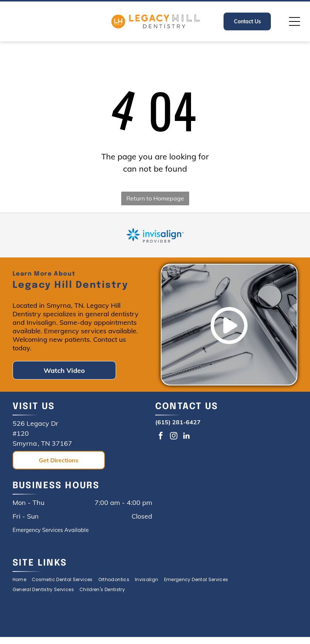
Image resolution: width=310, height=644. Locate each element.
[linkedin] (187, 437)
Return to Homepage (155, 198)
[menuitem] (22, 580)
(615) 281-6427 (178, 422)
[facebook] (161, 437)
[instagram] (174, 437)
